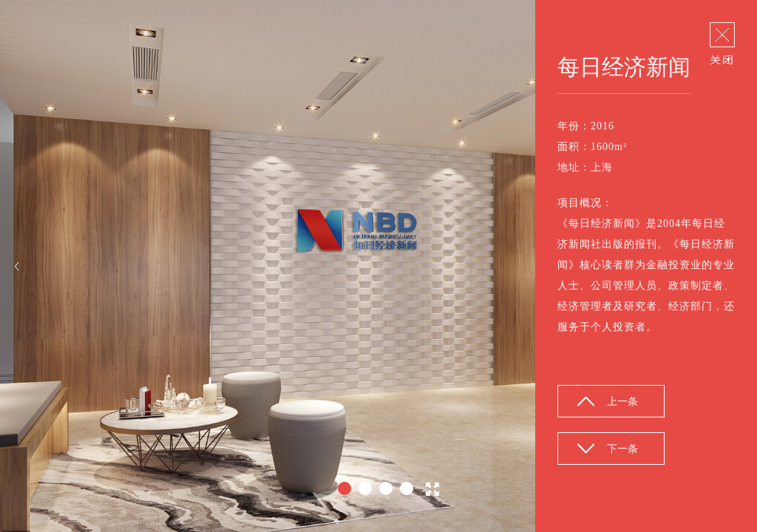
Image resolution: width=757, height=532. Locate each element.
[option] (378, 266)
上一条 (622, 402)
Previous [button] (17, 266)
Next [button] (437, 266)
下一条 (622, 449)
